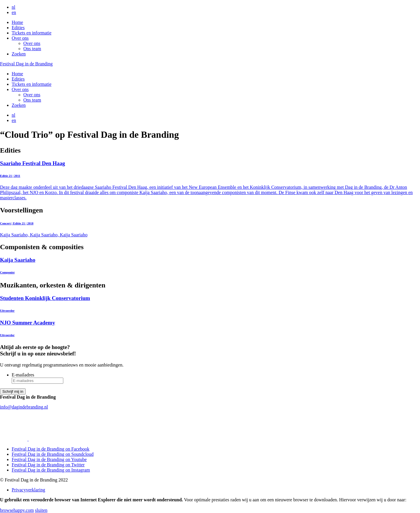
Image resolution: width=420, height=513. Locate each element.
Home (17, 22)
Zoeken (19, 54)
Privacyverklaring (28, 490)
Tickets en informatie (32, 33)
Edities (18, 28)
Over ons (20, 38)
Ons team (32, 49)
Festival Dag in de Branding (26, 64)
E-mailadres (23, 375)
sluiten (41, 510)
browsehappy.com (17, 510)
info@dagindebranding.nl (24, 407)
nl (13, 7)
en (14, 12)
